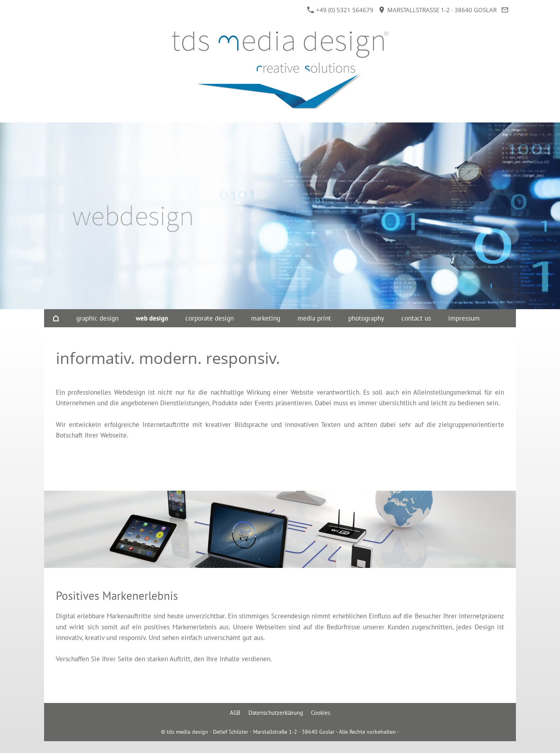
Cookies (321, 713)
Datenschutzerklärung (276, 713)
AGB (235, 713)
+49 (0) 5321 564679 (340, 10)
